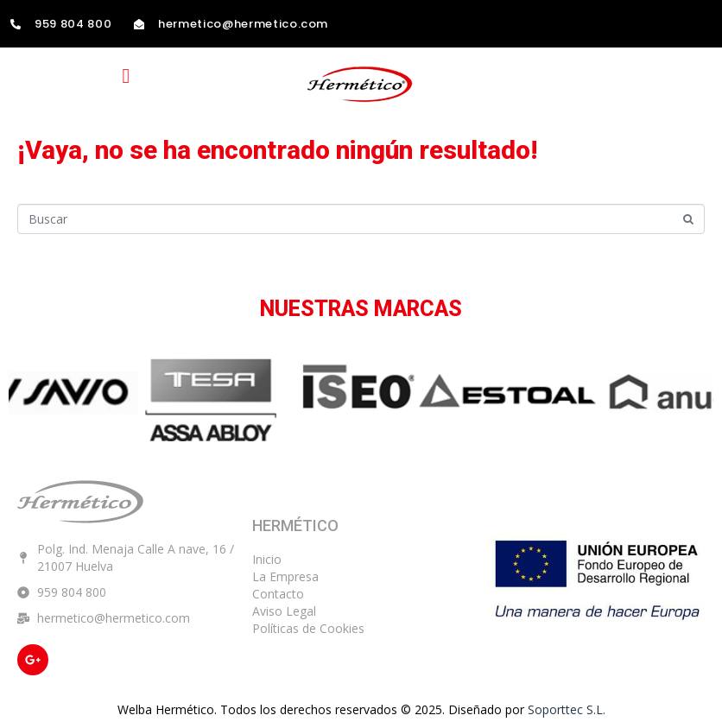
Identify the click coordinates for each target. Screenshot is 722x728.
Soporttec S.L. (567, 709)
